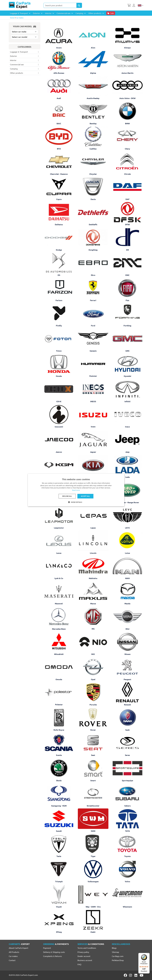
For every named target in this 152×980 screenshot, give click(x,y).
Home (12, 18)
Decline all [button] (67, 496)
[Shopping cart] (129, 5)
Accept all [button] (85, 496)
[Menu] (148, 954)
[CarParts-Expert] (20, 5)
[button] (76, 502)
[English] (140, 5)
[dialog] (76, 490)
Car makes (20, 18)
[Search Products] (79, 5)
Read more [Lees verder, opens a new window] (76, 490)
